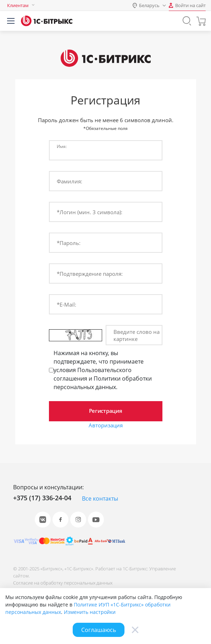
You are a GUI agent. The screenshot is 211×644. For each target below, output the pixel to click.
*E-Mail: (66, 304)
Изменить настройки (90, 612)
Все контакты (100, 498)
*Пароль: (69, 243)
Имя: (62, 146)
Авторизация (106, 425)
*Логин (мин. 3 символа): (90, 212)
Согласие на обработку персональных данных (63, 583)
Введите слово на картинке (137, 335)
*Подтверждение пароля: (90, 274)
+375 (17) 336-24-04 (42, 498)
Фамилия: (70, 181)
